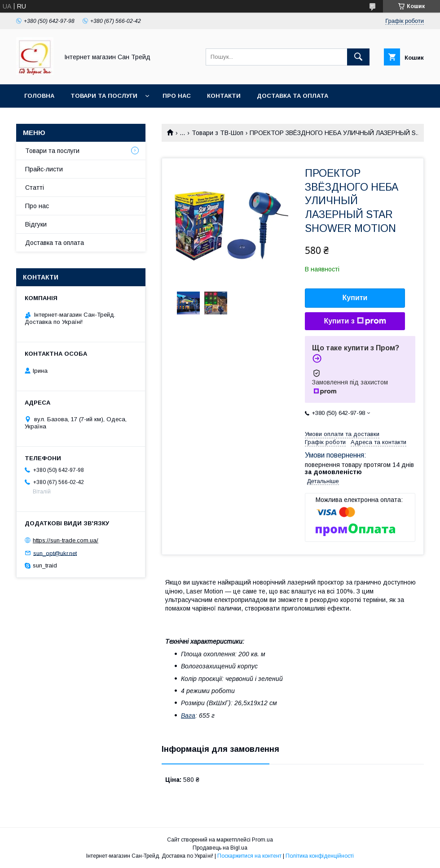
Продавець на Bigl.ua (220, 848)
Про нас (177, 96)
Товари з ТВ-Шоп (218, 133)
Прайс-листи (44, 169)
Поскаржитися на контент (249, 856)
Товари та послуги (104, 96)
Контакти (224, 96)
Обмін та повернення (62, 119)
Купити (355, 298)
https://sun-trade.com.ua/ (66, 540)
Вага (188, 715)
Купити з (355, 321)
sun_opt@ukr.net (55, 553)
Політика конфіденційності (320, 856)
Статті (35, 188)
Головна (39, 96)
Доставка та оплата (293, 96)
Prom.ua (262, 840)
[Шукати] (358, 57)
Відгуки (36, 224)
